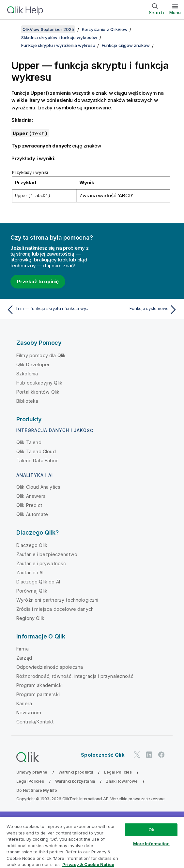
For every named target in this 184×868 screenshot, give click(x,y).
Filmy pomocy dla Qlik (41, 355)
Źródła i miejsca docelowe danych (55, 609)
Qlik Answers (31, 496)
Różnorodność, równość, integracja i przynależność (75, 676)
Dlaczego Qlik (32, 545)
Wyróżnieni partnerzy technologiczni (57, 600)
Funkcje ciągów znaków (126, 45)
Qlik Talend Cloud (36, 451)
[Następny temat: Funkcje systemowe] (136, 310)
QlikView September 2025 (48, 29)
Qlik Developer (33, 364)
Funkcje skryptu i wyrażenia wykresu (58, 45)
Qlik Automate (32, 514)
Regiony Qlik (30, 618)
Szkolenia (27, 374)
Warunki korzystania (75, 781)
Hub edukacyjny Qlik (39, 383)
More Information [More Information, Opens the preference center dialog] (151, 844)
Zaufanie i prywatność (41, 563)
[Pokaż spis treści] (13, 29)
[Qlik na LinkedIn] (149, 755)
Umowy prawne (32, 772)
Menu (175, 12)
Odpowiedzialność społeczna (50, 667)
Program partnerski (38, 694)
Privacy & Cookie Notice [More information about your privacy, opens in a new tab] (88, 864)
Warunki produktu (76, 772)
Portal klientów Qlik (38, 392)
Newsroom (29, 713)
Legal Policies (118, 772)
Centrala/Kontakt (35, 722)
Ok (151, 830)
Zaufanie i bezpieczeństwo (47, 554)
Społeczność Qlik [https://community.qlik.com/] (103, 755)
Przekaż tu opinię (38, 281)
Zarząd (24, 658)
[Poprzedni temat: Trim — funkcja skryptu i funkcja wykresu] (48, 310)
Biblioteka (27, 401)
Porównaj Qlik (32, 591)
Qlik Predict (29, 505)
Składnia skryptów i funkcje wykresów (59, 37)
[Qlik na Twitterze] (137, 755)
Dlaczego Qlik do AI (38, 582)
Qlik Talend (29, 442)
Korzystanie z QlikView (105, 29)
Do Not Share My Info (37, 790)
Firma (23, 649)
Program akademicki (39, 685)
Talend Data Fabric (37, 461)
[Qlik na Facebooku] (161, 755)
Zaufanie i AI (30, 573)
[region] (92, 842)
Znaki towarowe (122, 781)
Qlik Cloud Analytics (38, 487)
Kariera (24, 703)
